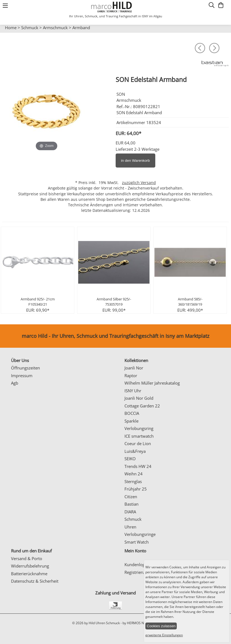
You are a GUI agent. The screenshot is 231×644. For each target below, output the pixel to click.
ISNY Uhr (133, 391)
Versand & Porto (27, 558)
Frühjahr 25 (136, 489)
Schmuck (30, 28)
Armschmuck (55, 28)
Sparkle (131, 421)
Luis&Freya (135, 451)
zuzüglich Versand (139, 183)
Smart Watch (137, 542)
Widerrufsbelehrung (30, 566)
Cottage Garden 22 (142, 406)
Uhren (130, 527)
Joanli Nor (134, 368)
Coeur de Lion (138, 443)
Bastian (131, 504)
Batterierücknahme (29, 574)
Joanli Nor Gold (139, 398)
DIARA (130, 512)
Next (224, 33)
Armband (81, 28)
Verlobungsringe (140, 534)
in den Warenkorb (136, 161)
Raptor (131, 376)
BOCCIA (132, 413)
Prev (7, 33)
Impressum (22, 376)
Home (11, 28)
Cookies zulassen (161, 626)
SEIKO (130, 459)
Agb (15, 383)
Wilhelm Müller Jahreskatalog (152, 383)
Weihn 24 (134, 474)
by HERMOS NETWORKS (141, 623)
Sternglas (133, 481)
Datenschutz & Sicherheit (35, 581)
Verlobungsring (139, 428)
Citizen (131, 497)
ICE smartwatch (139, 436)
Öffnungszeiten (25, 368)
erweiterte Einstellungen (164, 635)
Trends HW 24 (138, 466)
